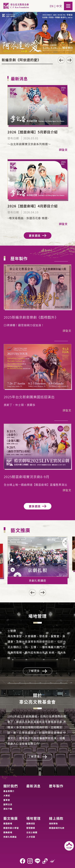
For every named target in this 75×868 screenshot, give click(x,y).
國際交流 (8, 804)
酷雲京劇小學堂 (11, 828)
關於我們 (11, 786)
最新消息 (33, 786)
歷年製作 (56, 786)
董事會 (7, 800)
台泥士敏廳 (32, 832)
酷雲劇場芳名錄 (57, 828)
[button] (69, 60)
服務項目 (31, 823)
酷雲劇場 (8, 823)
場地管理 (33, 818)
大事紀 (7, 795)
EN (52, 6)
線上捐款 (56, 818)
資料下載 (8, 809)
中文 (59, 6)
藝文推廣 (11, 818)
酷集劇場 (8, 832)
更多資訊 (38, 236)
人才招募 (31, 837)
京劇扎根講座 (10, 837)
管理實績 (31, 828)
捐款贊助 (53, 823)
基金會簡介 (9, 791)
